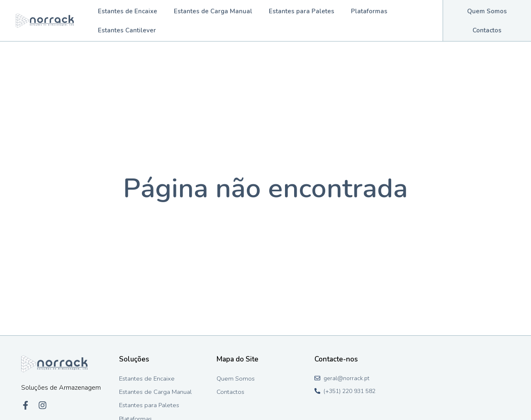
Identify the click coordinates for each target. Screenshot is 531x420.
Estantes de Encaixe (128, 11)
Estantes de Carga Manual (213, 11)
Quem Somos (487, 11)
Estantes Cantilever (127, 30)
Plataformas (369, 11)
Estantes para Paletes (302, 11)
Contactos (487, 30)
